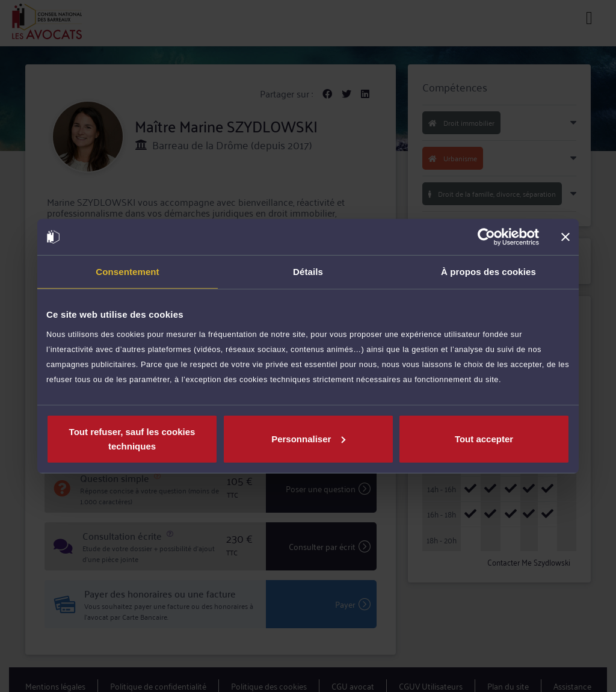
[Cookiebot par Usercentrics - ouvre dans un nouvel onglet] (486, 237)
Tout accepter (484, 438)
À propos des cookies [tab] (488, 272)
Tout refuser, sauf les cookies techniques (132, 438)
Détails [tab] (308, 272)
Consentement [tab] (127, 272)
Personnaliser (308, 438)
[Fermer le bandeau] (565, 237)
